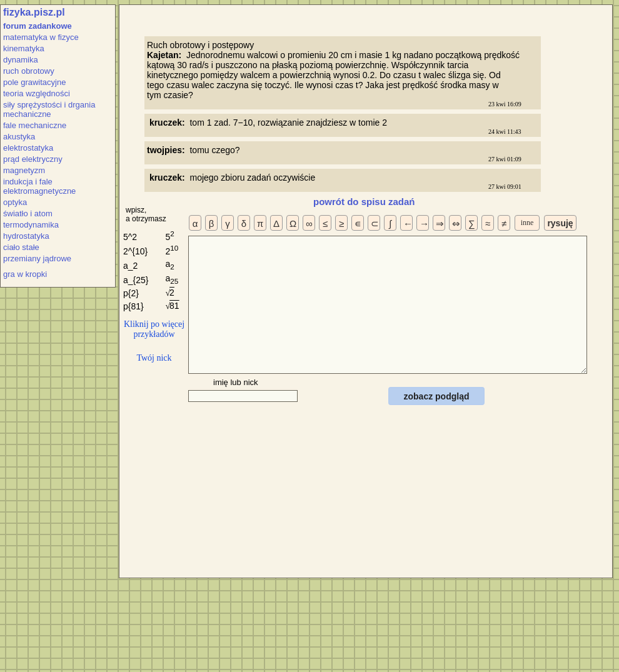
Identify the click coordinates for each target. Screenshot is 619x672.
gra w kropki (25, 274)
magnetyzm (24, 170)
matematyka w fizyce (41, 37)
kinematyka (24, 48)
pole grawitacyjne (34, 82)
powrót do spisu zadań (364, 202)
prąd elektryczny (33, 159)
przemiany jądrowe (37, 258)
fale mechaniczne (35, 125)
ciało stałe (21, 247)
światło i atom (28, 213)
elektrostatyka (28, 148)
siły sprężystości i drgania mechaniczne (49, 109)
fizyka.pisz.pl (34, 12)
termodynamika (31, 225)
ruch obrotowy (29, 71)
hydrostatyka (26, 236)
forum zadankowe (38, 26)
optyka (15, 202)
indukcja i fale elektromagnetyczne (39, 186)
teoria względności (37, 93)
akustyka (19, 137)
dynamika (21, 60)
